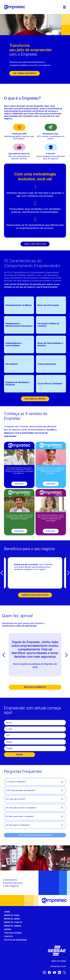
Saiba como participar (35, 244)
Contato (8, 936)
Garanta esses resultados (35, 595)
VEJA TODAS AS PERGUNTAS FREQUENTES (35, 835)
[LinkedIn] (59, 973)
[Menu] (64, 7)
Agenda (8, 929)
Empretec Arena (12, 919)
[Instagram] (44, 973)
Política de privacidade (15, 940)
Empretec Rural (12, 915)
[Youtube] (54, 973)
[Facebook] (49, 973)
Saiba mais (19, 484)
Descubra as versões (35, 399)
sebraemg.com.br (58, 966)
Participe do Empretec (35, 687)
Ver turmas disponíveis (25, 73)
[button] (2, 573)
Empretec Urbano (13, 926)
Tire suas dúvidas (13, 933)
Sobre (7, 912)
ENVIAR (20, 755)
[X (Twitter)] (64, 973)
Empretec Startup (13, 922)
